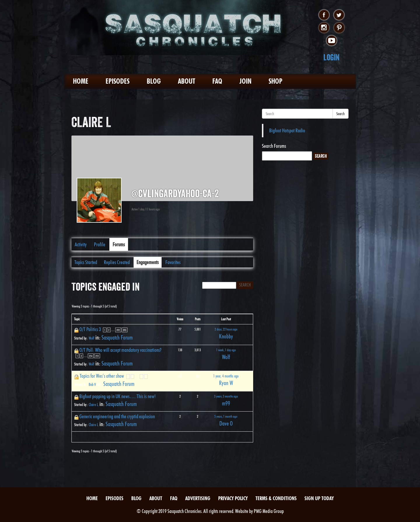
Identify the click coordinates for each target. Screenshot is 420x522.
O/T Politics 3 (90, 329)
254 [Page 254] (91, 356)
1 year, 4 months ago (226, 376)
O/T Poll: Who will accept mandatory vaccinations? (120, 350)
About (187, 81)
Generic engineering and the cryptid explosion (117, 416)
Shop (275, 81)
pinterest (339, 28)
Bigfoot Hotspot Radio (287, 130)
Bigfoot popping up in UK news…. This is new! (118, 396)
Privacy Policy (233, 498)
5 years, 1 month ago (226, 416)
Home (81, 81)
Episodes (118, 81)
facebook (324, 15)
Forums (119, 244)
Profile (100, 244)
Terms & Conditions (276, 498)
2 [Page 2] (109, 330)
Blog (154, 81)
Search (341, 114)
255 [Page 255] (97, 356)
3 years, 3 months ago (226, 396)
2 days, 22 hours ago (226, 329)
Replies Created (117, 262)
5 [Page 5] (141, 377)
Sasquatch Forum (117, 338)
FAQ (217, 81)
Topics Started (86, 262)
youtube (331, 41)
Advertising (198, 498)
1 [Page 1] (105, 330)
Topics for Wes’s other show (102, 376)
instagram (324, 28)
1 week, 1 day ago (226, 350)
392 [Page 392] (118, 330)
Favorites (173, 262)
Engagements (148, 262)
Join (245, 81)
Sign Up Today (319, 498)
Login (331, 57)
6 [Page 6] (146, 377)
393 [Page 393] (125, 330)
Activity (81, 244)
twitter (339, 15)
